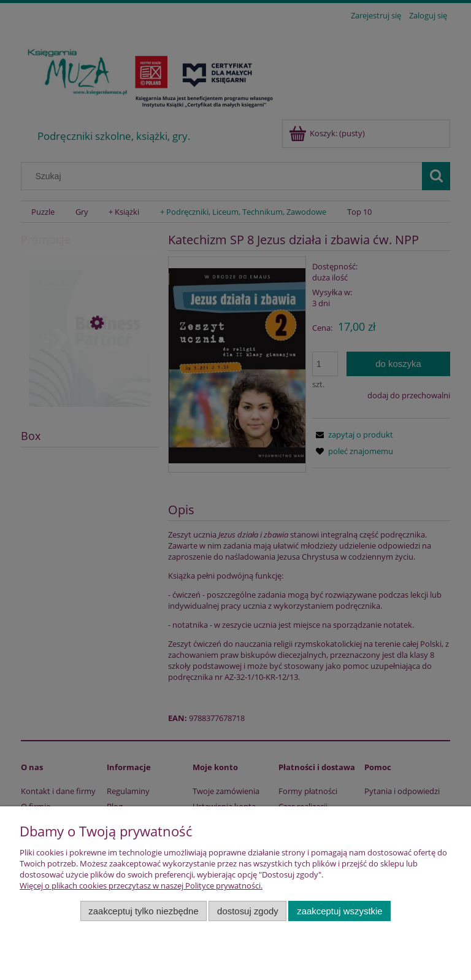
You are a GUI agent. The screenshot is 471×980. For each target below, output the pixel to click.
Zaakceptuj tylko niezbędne (143, 911)
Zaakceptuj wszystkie (339, 911)
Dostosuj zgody (248, 911)
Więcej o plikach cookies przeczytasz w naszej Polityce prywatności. (141, 885)
